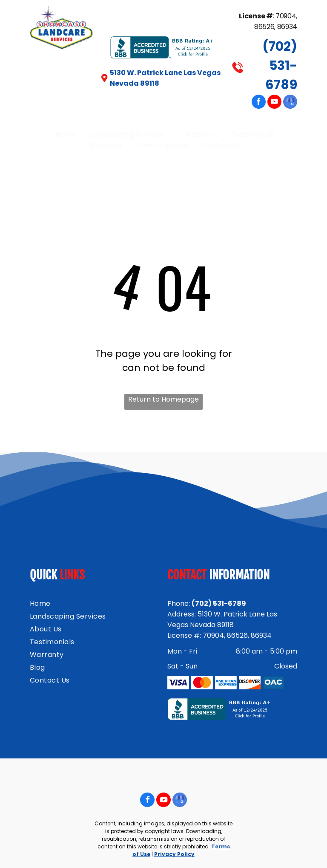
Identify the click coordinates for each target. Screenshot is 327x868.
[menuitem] (66, 135)
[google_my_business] (290, 103)
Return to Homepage (163, 399)
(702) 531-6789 (280, 66)
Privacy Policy (174, 854)
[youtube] (274, 103)
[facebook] (259, 103)
